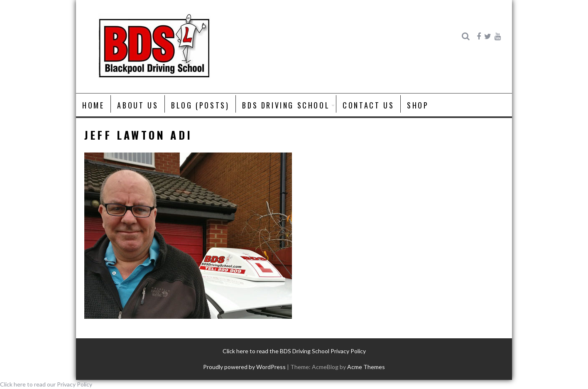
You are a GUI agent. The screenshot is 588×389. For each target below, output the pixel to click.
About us (138, 105)
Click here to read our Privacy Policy (46, 384)
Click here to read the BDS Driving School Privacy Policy (294, 351)
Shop (418, 105)
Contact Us (368, 105)
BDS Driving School (286, 105)
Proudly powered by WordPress (244, 367)
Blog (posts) (200, 105)
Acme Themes (366, 367)
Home (93, 105)
